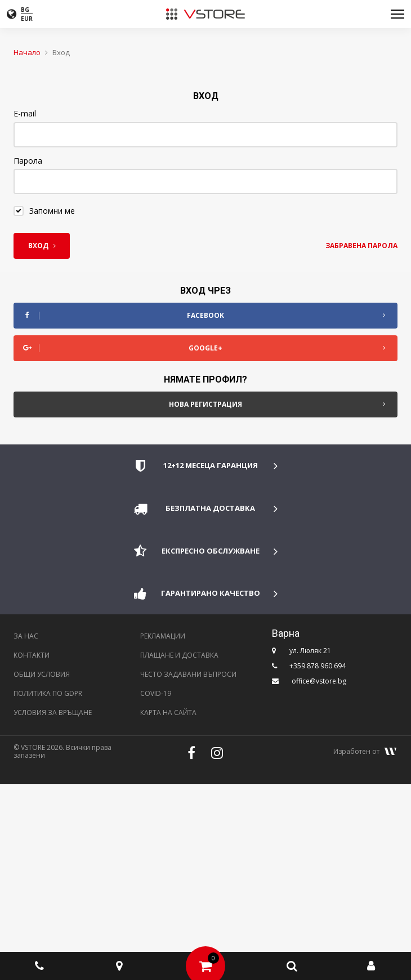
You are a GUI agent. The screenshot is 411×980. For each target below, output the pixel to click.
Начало (27, 52)
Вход (42, 246)
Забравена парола (361, 246)
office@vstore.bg (319, 681)
